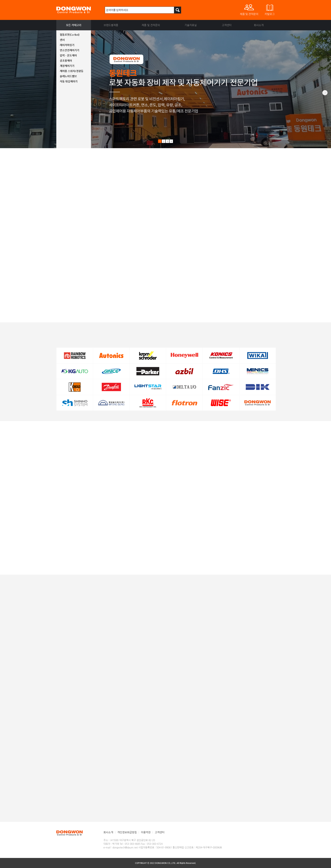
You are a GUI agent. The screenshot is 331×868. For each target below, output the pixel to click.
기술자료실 (191, 25)
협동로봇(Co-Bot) (70, 35)
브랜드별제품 (111, 25)
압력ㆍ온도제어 (68, 55)
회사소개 (259, 25)
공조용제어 (66, 61)
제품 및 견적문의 (151, 25)
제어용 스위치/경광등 (72, 71)
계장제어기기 (67, 66)
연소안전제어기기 (69, 50)
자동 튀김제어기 (69, 81)
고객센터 (227, 25)
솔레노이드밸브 (68, 76)
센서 (62, 40)
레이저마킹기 (67, 45)
